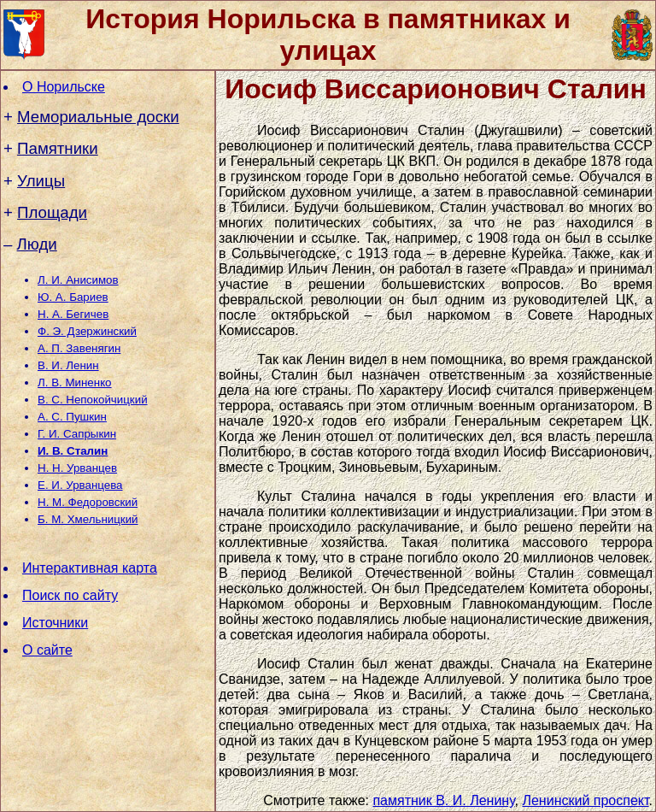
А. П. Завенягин (79, 348)
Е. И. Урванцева (80, 485)
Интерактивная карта (90, 568)
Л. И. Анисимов (78, 280)
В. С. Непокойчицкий (93, 400)
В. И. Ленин (68, 365)
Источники (55, 623)
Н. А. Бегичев (73, 314)
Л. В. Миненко (75, 382)
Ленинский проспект (585, 800)
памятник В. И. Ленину (443, 800)
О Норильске (64, 87)
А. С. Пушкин (72, 417)
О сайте (47, 650)
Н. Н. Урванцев (77, 468)
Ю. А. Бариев (73, 297)
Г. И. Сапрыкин (77, 434)
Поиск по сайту (70, 595)
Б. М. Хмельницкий (88, 519)
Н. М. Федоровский (88, 502)
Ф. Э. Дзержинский (87, 331)
